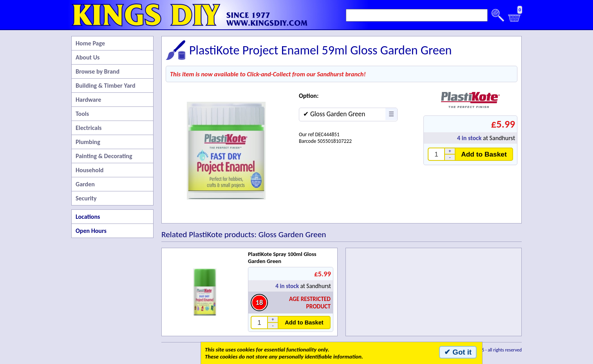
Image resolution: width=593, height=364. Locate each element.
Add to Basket (484, 154)
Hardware (88, 100)
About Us (88, 57)
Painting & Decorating (104, 156)
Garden (85, 184)
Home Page (90, 43)
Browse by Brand (98, 71)
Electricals (89, 128)
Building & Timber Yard (106, 86)
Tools (82, 114)
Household (89, 170)
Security (86, 198)
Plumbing (88, 142)
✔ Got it (458, 352)
